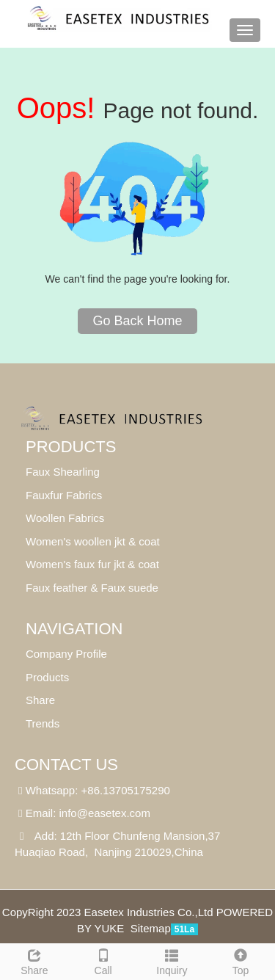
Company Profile (66, 654)
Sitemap (151, 928)
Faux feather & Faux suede (92, 588)
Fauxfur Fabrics (64, 495)
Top (241, 960)
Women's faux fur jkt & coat (92, 564)
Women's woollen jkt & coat (93, 541)
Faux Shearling (63, 472)
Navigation (74, 629)
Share (34, 960)
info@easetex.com (105, 813)
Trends (43, 723)
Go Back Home (137, 321)
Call (103, 960)
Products (71, 447)
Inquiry (172, 960)
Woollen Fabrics (65, 518)
